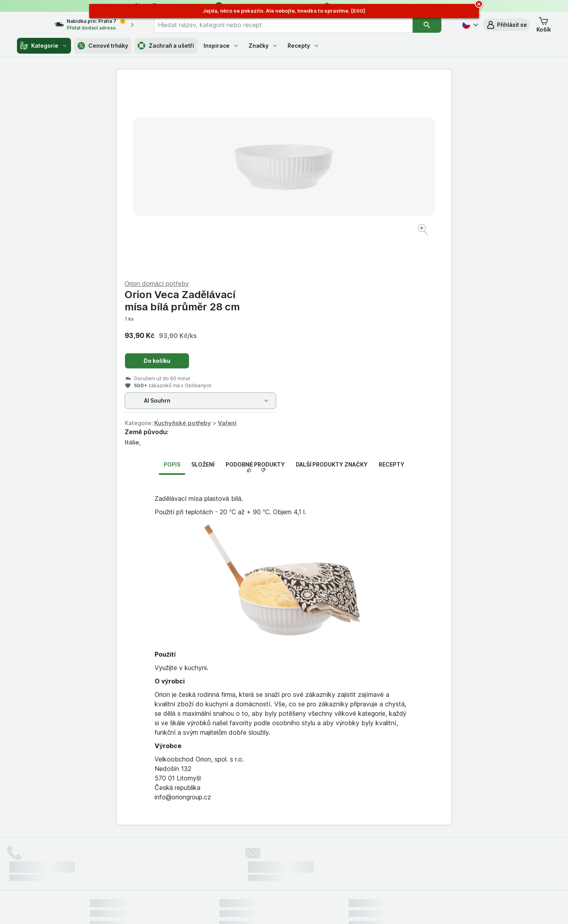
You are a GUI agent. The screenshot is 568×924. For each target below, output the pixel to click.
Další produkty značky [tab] (332, 275)
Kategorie (44, 46)
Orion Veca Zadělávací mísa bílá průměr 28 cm (349, 111)
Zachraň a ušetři (166, 46)
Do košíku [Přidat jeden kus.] (324, 171)
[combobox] (293, 25)
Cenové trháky (103, 46)
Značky (263, 46)
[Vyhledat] (432, 25)
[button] (506, 25)
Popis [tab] (172, 275)
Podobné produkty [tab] (255, 275)
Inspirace (221, 46)
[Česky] (469, 25)
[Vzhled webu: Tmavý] (321, 908)
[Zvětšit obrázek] (256, 205)
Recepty (304, 46)
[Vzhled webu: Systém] (248, 908)
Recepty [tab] (391, 275)
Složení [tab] (203, 275)
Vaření (394, 233)
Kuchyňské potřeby (350, 233)
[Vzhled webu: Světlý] (285, 908)
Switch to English (296, 875)
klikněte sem (179, 856)
